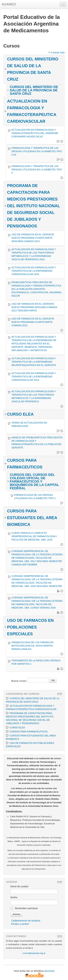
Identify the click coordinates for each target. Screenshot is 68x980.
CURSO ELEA (20, 414)
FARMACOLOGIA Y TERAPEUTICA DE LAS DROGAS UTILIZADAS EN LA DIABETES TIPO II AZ (37, 151)
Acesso (50, 971)
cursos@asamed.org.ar (34, 953)
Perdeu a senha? (20, 924)
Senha (14, 897)
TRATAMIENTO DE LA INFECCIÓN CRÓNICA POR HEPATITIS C (36, 662)
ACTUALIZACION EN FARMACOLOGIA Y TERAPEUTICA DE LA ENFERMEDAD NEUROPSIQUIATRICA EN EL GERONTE (34, 362)
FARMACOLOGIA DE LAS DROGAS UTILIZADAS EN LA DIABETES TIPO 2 (35, 497)
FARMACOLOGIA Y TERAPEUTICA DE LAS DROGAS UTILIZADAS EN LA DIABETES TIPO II (37, 170)
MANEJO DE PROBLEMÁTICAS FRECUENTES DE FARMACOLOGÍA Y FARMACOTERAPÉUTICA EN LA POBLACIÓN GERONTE (37, 443)
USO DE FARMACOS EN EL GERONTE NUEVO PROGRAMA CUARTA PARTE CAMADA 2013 (33, 322)
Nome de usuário (19, 886)
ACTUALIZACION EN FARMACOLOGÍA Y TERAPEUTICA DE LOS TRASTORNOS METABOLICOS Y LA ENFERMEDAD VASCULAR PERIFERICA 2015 (34, 254)
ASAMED (9, 4)
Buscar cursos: (19, 681)
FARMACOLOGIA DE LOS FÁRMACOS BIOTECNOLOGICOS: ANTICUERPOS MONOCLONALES (33, 646)
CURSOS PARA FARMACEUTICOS (27, 732)
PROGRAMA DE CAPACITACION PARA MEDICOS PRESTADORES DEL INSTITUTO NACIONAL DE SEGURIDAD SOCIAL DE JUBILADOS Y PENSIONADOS (33, 206)
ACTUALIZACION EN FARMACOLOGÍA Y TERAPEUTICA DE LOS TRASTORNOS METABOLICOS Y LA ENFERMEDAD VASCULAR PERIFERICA (34, 396)
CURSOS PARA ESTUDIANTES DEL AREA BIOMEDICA (32, 518)
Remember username (26, 908)
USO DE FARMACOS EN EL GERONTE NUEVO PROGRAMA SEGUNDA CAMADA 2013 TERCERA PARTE (34, 307)
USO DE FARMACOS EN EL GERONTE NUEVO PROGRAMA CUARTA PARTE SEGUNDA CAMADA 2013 (33, 238)
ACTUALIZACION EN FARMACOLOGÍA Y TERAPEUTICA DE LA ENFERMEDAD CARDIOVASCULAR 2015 (34, 271)
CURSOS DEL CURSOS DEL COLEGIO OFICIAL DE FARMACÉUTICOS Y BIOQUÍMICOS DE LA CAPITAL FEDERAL (34, 481)
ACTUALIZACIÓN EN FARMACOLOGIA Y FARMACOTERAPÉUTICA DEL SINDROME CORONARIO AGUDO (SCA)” (35, 133)
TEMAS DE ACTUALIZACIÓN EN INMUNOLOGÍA (29, 424)
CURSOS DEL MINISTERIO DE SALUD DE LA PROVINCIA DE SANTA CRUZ (34, 90)
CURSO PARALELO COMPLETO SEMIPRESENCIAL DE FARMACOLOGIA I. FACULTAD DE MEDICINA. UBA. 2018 (35, 536)
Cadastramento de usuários (26, 921)
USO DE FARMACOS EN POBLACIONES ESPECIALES (30, 627)
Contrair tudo (58, 53)
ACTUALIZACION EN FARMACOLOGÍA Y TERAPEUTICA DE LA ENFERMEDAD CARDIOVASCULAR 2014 (34, 377)
